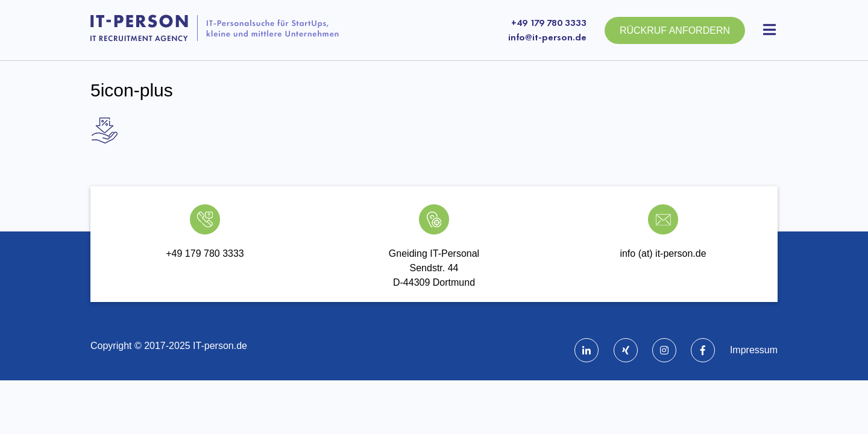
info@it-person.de (547, 37)
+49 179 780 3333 (549, 23)
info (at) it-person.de (663, 253)
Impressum (754, 350)
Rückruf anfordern (675, 30)
